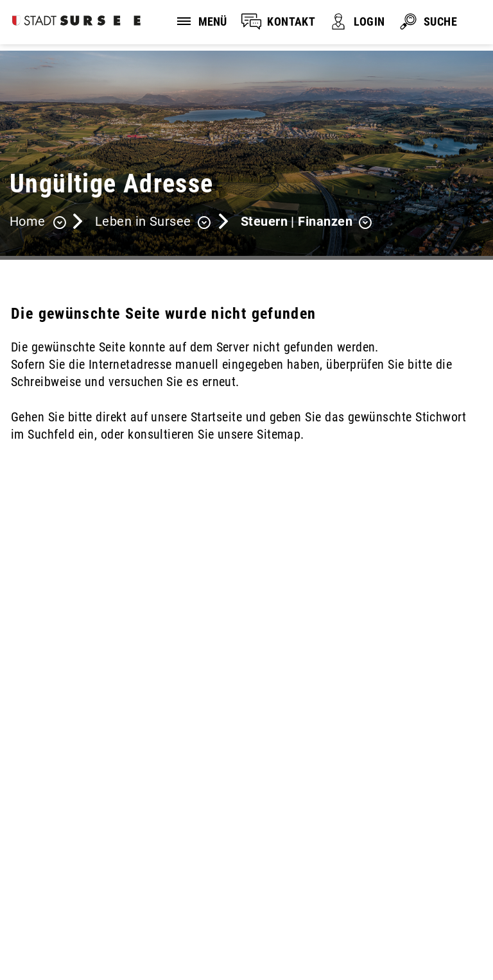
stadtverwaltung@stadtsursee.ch (98, 866)
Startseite (217, 417)
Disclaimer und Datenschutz (77, 920)
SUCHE (440, 21)
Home (28, 221)
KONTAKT (291, 21)
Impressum (201, 920)
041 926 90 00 (48, 850)
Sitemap (43, 937)
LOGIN (369, 21)
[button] (153, 223)
